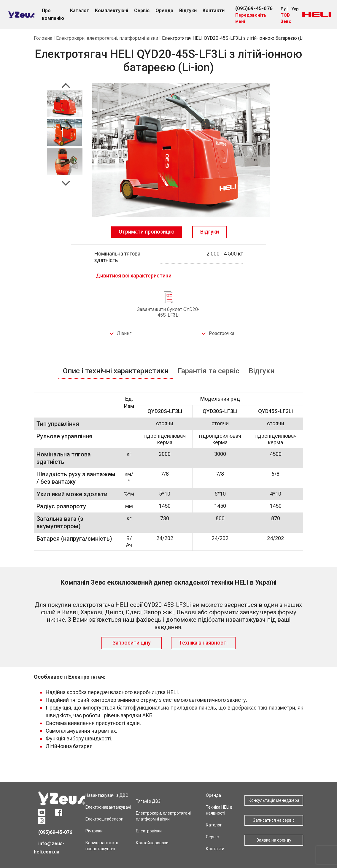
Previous (66, 87)
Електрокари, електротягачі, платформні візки (107, 38)
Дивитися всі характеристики (134, 276)
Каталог (214, 825)
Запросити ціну (132, 643)
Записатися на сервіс (274, 820)
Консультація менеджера (274, 800)
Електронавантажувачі (108, 807)
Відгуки (210, 232)
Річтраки (94, 831)
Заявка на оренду (274, 840)
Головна (43, 38)
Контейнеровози (152, 843)
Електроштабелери (104, 819)
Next (66, 182)
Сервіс (212, 837)
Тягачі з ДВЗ (148, 801)
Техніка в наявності (203, 643)
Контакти (215, 849)
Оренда (213, 795)
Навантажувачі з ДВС (107, 795)
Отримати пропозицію (147, 232)
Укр (295, 9)
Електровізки (149, 831)
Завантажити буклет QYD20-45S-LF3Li (168, 312)
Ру (283, 9)
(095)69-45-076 (254, 8)
